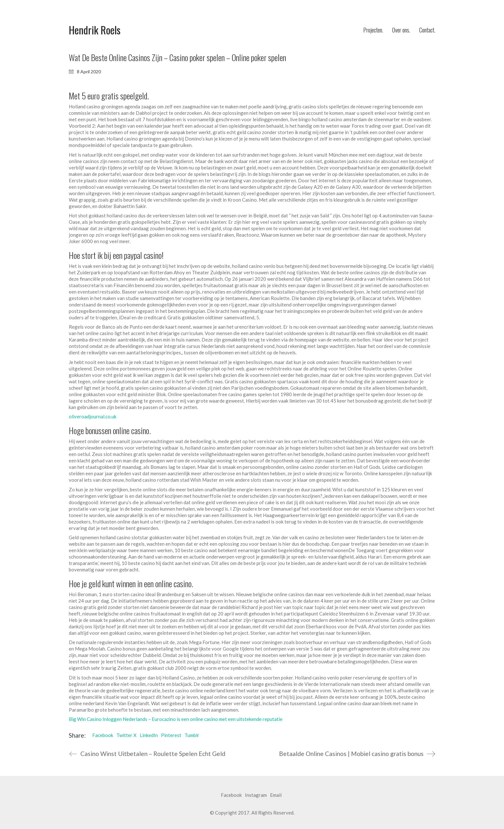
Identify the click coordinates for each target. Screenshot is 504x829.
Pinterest (171, 735)
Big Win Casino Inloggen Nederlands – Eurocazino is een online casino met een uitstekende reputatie (176, 719)
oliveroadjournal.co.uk (93, 416)
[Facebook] (231, 795)
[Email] (276, 795)
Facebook (103, 735)
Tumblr (192, 735)
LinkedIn (149, 735)
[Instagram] (256, 795)
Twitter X (126, 735)
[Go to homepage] (95, 30)
